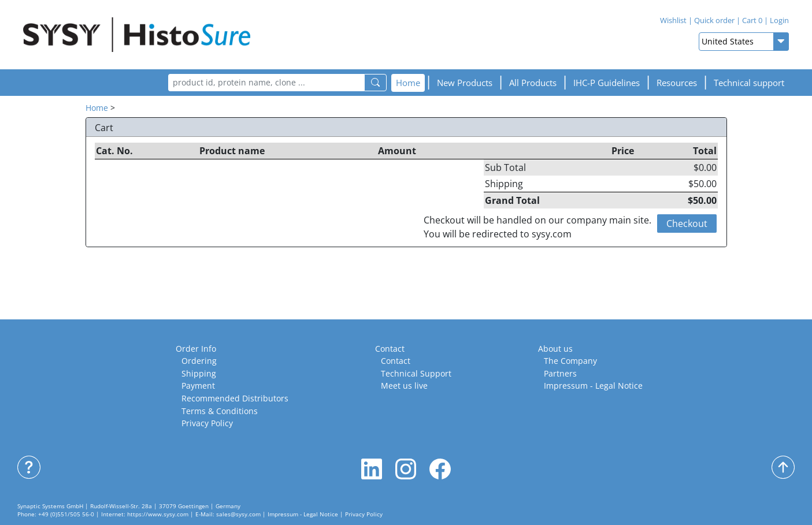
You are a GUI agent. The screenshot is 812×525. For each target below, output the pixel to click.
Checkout (687, 224)
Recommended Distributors (235, 398)
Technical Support (416, 373)
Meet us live (404, 386)
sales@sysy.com (238, 514)
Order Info (196, 349)
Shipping (199, 373)
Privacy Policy (207, 423)
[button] (607, 83)
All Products (533, 83)
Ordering (199, 361)
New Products (465, 83)
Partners (560, 373)
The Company (570, 361)
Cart (752, 20)
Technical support (749, 83)
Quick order (714, 20)
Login (779, 20)
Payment (198, 386)
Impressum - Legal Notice (593, 386)
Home (408, 83)
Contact (390, 349)
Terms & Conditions (220, 411)
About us (555, 349)
